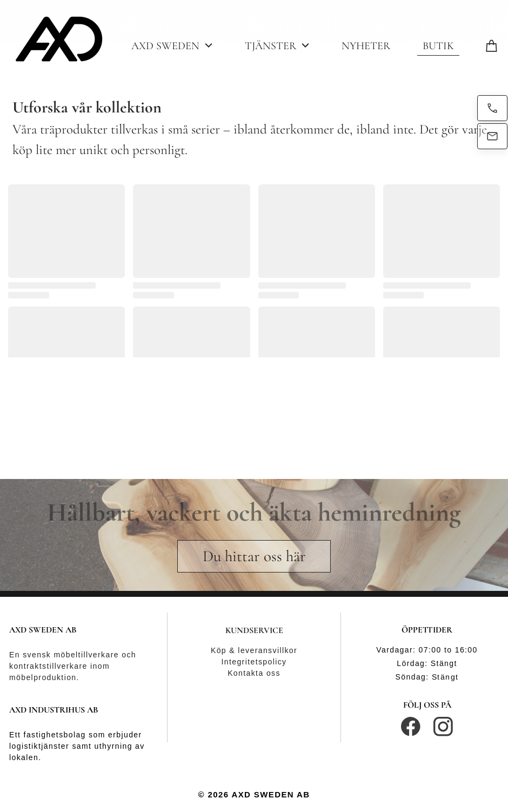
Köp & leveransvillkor (254, 650)
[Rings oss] (492, 108)
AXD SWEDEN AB (43, 630)
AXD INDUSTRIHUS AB (54, 710)
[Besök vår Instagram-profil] (443, 727)
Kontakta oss (254, 673)
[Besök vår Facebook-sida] (411, 727)
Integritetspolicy (254, 662)
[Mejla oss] (492, 136)
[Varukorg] (492, 45)
